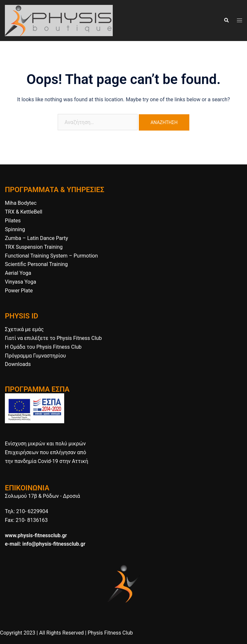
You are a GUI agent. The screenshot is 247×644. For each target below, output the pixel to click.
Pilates (13, 221)
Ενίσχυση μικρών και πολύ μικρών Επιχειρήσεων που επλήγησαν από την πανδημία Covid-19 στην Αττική (46, 452)
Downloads (18, 364)
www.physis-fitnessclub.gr (36, 535)
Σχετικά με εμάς (24, 329)
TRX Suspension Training (34, 247)
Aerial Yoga (18, 273)
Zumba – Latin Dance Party (36, 238)
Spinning (15, 229)
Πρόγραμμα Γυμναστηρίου (35, 356)
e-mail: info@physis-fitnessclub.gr (45, 544)
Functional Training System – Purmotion (51, 256)
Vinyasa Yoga (21, 282)
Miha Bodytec (21, 203)
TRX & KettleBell (24, 212)
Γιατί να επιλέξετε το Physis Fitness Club (53, 338)
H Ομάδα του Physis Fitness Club (43, 347)
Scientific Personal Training (36, 264)
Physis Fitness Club (110, 633)
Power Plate (19, 291)
